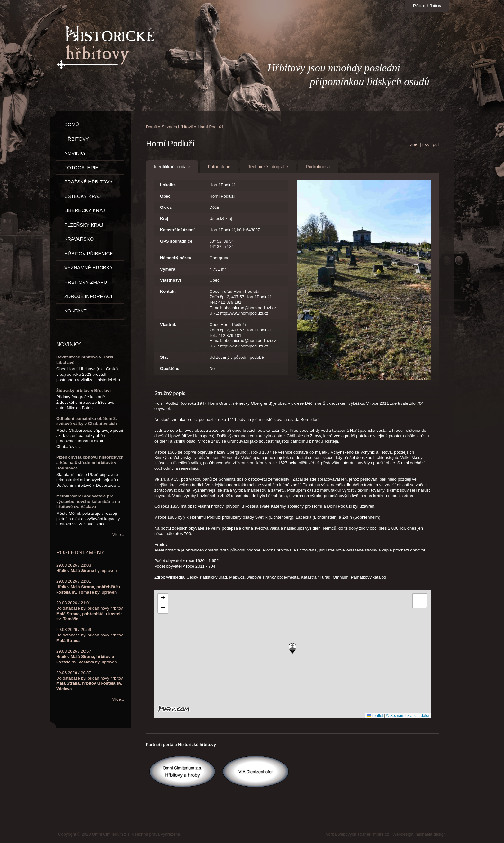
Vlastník (168, 324)
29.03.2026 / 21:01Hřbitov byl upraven (89, 587)
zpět (414, 144)
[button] (292, 648)
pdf (436, 144)
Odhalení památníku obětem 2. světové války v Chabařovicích (87, 421)
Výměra (168, 269)
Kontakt (168, 291)
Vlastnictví (171, 280)
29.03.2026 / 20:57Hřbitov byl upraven (86, 657)
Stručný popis (170, 393)
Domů (152, 127)
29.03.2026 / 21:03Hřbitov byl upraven (87, 568)
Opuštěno (170, 369)
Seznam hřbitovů (177, 127)
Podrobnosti (318, 167)
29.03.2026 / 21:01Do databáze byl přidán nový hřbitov (90, 611)
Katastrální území (177, 230)
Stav (164, 357)
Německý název (176, 258)
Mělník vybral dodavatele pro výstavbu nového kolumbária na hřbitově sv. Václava (88, 501)
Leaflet (375, 716)
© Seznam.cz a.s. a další (408, 716)
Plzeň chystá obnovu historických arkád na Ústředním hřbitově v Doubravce (90, 463)
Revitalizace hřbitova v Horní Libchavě (85, 360)
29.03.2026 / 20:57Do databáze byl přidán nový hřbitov (90, 681)
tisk (426, 144)
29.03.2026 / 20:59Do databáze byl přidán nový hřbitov (90, 635)
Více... (118, 535)
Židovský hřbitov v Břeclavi (83, 390)
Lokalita (168, 185)
